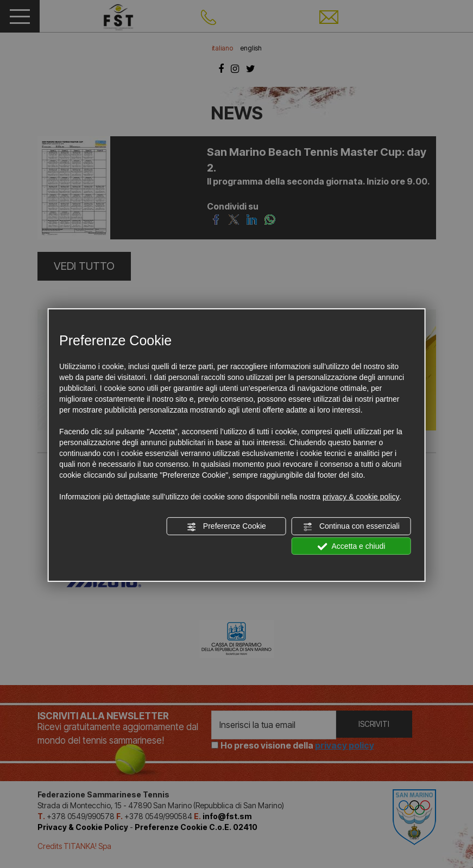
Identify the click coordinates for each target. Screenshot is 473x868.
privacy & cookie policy (361, 497)
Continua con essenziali (351, 527)
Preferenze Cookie (226, 527)
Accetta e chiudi (351, 546)
